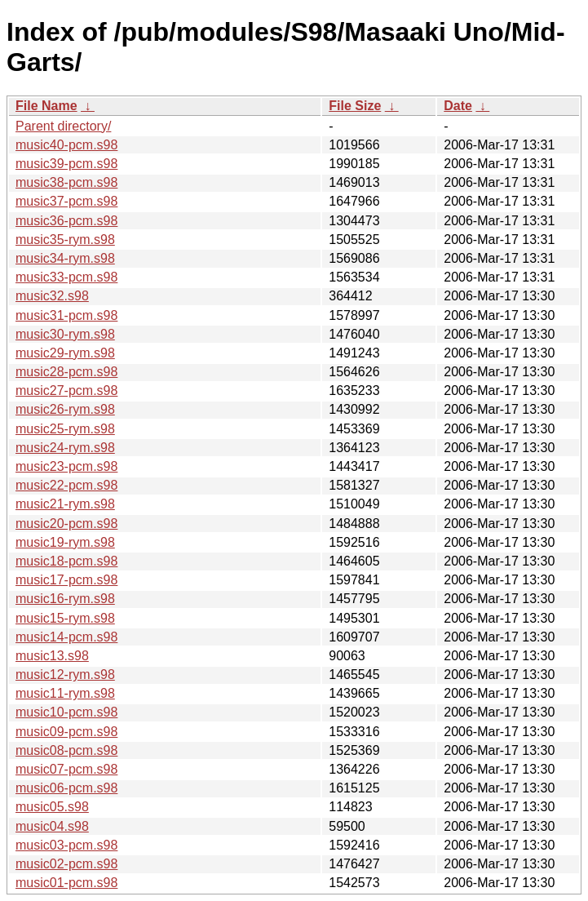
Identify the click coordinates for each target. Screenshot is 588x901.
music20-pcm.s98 (66, 524)
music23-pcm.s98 (66, 466)
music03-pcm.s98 (66, 845)
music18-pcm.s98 (66, 561)
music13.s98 (52, 656)
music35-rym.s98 (65, 240)
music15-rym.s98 (65, 618)
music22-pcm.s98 (66, 485)
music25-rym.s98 (65, 429)
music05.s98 (52, 807)
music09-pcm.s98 (66, 732)
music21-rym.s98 (65, 504)
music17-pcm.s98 (66, 580)
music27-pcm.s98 (66, 391)
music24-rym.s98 (65, 448)
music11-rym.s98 (65, 693)
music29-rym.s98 (65, 353)
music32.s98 (52, 296)
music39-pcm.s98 (66, 164)
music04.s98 (52, 826)
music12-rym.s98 (65, 675)
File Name (46, 106)
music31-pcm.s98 (66, 315)
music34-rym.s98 (65, 258)
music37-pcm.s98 (66, 201)
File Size (355, 106)
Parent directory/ (63, 126)
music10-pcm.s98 (66, 712)
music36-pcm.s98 (66, 221)
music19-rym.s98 (65, 542)
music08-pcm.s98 (66, 750)
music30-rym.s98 (65, 334)
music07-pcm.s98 (66, 769)
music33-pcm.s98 (66, 277)
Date (458, 106)
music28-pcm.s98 (66, 372)
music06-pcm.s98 (66, 788)
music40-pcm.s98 (66, 145)
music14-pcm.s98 (66, 637)
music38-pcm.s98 (66, 182)
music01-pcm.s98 (66, 883)
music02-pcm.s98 (66, 864)
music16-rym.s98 (65, 599)
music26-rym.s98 (65, 409)
